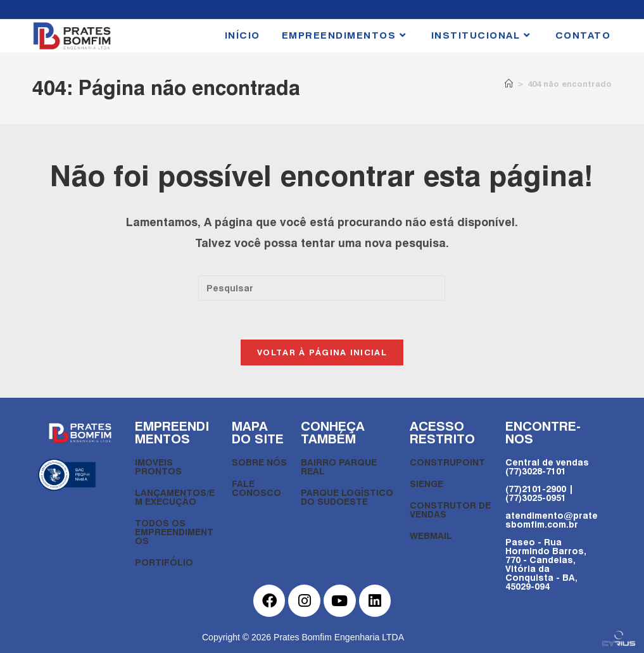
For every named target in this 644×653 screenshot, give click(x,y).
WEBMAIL (431, 536)
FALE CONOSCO (256, 488)
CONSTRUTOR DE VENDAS (450, 510)
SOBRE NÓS (259, 462)
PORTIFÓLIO (164, 562)
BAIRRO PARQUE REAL (339, 466)
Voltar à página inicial (322, 352)
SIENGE (426, 484)
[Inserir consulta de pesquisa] (322, 288)
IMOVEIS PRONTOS (158, 466)
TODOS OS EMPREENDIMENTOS (174, 532)
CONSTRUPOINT (447, 462)
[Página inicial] (509, 84)
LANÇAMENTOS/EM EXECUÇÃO (175, 497)
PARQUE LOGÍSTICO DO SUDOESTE (347, 497)
